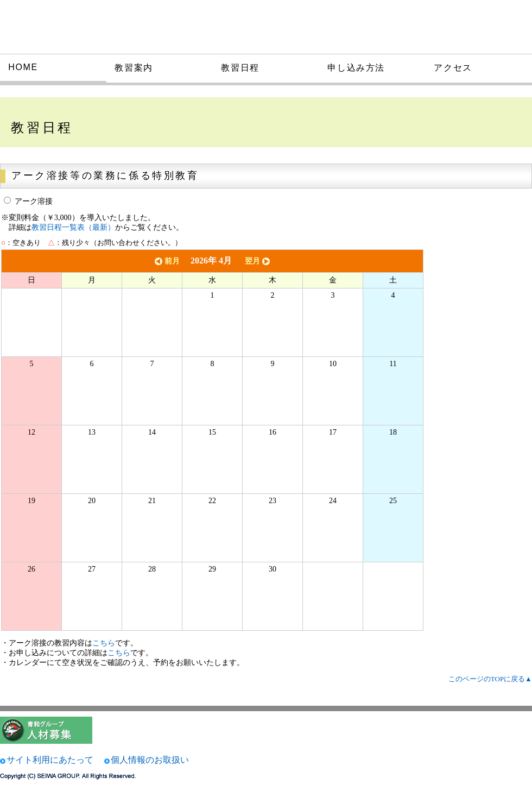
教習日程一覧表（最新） (73, 227)
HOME (23, 67)
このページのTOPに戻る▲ (490, 679)
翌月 (258, 261)
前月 (166, 261)
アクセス (453, 68)
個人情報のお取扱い (150, 760)
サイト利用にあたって (50, 760)
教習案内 (134, 68)
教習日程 (240, 68)
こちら (104, 643)
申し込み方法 (356, 68)
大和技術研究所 (78, 26)
